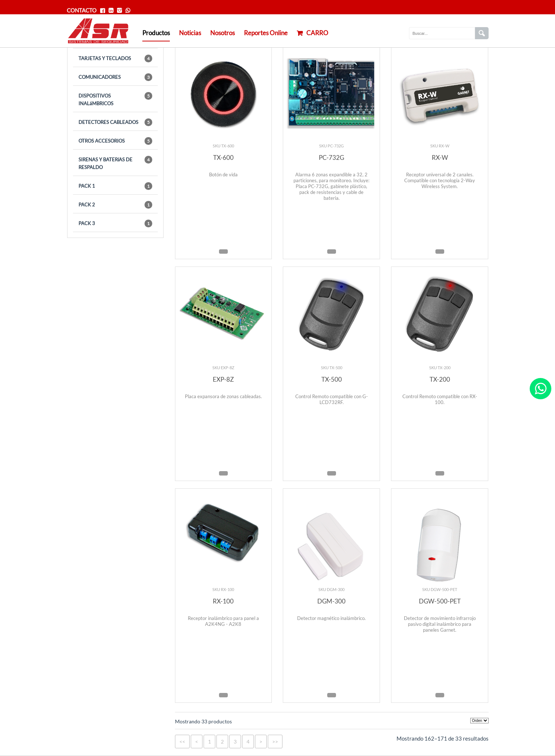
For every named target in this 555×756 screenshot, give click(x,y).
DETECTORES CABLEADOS (115, 122)
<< (182, 742)
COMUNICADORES (115, 77)
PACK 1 (115, 186)
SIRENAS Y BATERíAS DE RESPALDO (115, 163)
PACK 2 (115, 205)
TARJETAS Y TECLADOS (115, 58)
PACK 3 (115, 223)
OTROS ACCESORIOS (115, 141)
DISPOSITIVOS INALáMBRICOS (115, 99)
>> (275, 742)
